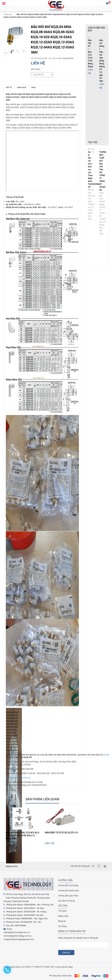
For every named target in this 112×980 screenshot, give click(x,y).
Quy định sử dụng (66, 901)
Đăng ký (62, 921)
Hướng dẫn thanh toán (68, 890)
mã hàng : (36, 69)
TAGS (33, 87)
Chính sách (22, 87)
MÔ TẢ (9, 87)
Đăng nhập (63, 916)
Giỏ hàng (62, 926)
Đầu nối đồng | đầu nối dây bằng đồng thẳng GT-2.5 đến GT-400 (102, 61)
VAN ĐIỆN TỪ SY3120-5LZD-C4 (61, 833)
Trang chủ (8, 14)
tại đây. (106, 755)
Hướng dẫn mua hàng (68, 885)
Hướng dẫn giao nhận (68, 896)
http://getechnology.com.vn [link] (18, 778)
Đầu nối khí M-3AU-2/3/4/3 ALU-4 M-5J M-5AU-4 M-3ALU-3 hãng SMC (23, 835)
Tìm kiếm (62, 911)
